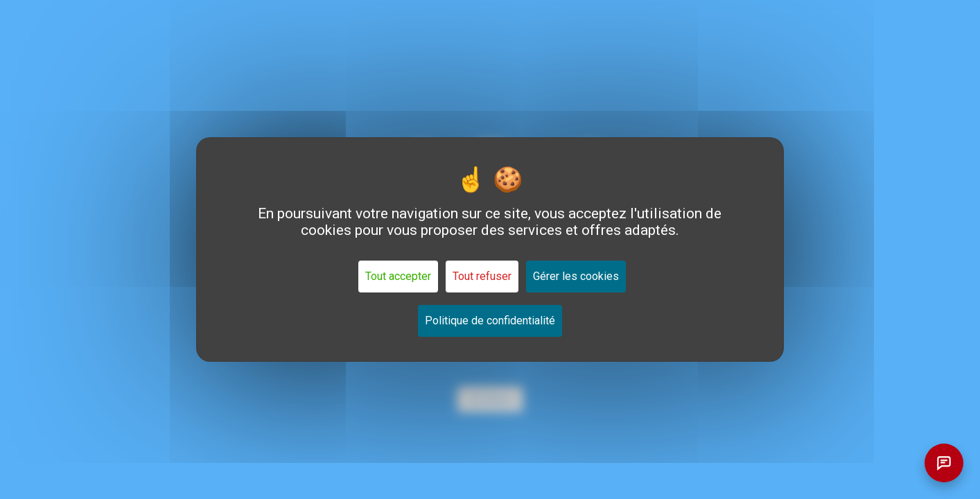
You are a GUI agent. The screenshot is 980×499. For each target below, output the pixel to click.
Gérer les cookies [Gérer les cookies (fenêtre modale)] (576, 276)
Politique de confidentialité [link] (490, 321)
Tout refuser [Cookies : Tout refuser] (482, 276)
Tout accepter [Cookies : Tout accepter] (398, 276)
